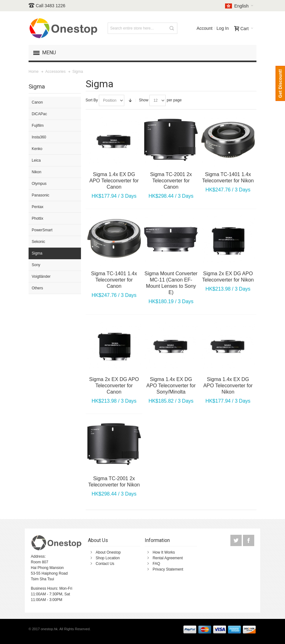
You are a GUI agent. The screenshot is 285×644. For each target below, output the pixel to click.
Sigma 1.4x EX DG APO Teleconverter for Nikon (228, 386)
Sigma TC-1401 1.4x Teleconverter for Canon (114, 280)
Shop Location (108, 558)
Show (144, 100)
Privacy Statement (168, 569)
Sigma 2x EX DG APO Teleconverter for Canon (114, 386)
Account (204, 28)
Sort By (92, 100)
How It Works (164, 552)
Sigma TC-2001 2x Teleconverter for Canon (171, 181)
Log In (223, 28)
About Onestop (108, 552)
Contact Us (105, 564)
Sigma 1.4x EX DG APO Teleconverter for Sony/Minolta (171, 386)
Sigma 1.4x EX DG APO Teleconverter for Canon (114, 181)
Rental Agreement (168, 558)
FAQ (156, 564)
